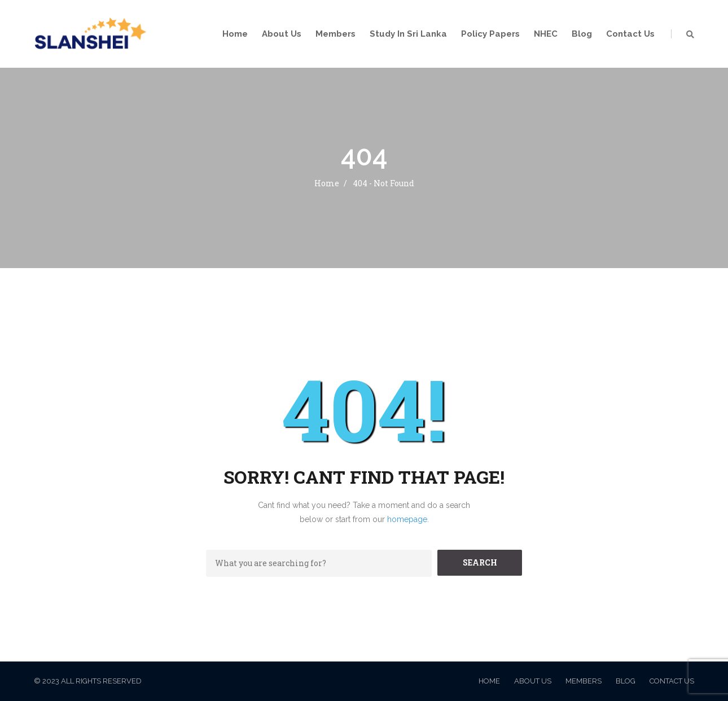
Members (336, 34)
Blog (582, 34)
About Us (282, 34)
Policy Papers (490, 34)
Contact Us (630, 34)
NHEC (546, 34)
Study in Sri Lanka (408, 34)
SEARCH (480, 562)
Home (235, 34)
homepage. (408, 519)
